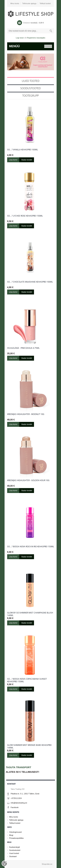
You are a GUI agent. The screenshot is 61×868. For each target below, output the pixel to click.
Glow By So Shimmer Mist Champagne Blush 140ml (30, 614)
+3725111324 (16, 798)
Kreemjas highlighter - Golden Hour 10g (28, 480)
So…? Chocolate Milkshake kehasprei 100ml (30, 282)
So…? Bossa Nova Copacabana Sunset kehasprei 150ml (27, 680)
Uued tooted (31, 81)
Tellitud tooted (45, 3)
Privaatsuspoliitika (16, 838)
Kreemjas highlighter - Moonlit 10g (26, 414)
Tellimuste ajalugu (29, 3)
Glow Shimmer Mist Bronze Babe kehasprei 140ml (29, 746)
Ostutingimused (15, 832)
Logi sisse (20, 38)
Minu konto (15, 3)
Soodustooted (30, 88)
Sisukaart (13, 856)
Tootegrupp (30, 96)
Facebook (15, 807)
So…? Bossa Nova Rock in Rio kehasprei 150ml (31, 547)
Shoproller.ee (47, 864)
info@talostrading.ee (19, 803)
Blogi (11, 835)
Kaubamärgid (15, 847)
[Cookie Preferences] (5, 863)
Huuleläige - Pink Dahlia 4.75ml (23, 348)
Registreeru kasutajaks (36, 38)
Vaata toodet (27, 160)
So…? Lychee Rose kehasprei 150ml (25, 216)
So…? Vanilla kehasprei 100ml (23, 150)
